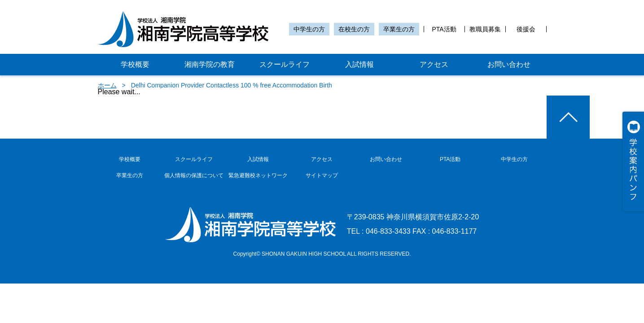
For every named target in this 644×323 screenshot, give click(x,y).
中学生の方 (309, 29)
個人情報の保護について (194, 175)
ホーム (107, 85)
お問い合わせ (509, 64)
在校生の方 (354, 29)
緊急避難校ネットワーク (258, 175)
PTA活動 (444, 29)
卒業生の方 (399, 29)
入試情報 (359, 64)
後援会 (526, 29)
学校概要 (135, 64)
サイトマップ (322, 175)
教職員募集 (485, 29)
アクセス (434, 64)
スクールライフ (285, 64)
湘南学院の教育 (210, 64)
